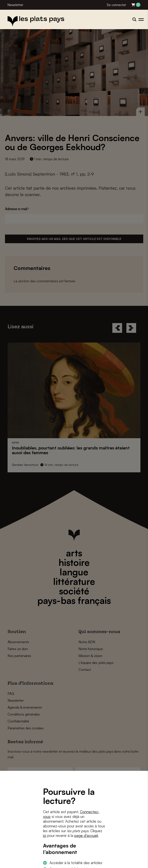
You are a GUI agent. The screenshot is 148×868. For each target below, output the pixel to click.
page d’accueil (86, 835)
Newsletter (15, 5)
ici (45, 835)
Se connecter (116, 5)
